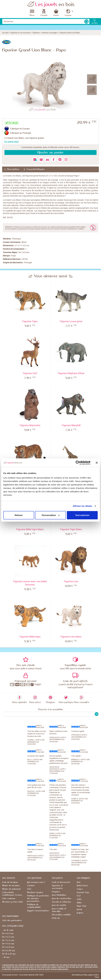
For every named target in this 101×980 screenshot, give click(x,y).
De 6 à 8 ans (8, 947)
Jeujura (80, 913)
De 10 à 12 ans (9, 954)
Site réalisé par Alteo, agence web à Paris (85, 976)
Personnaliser (51, 515)
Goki (79, 899)
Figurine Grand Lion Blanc (70, 33)
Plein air (56, 918)
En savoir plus (12, 141)
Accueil (5, 33)
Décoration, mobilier (62, 915)
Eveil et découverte (61, 882)
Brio (79, 882)
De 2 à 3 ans (8, 937)
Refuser (19, 515)
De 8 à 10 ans (9, 951)
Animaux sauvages (50, 33)
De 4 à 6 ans (8, 944)
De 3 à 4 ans (8, 940)
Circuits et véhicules (61, 902)
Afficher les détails (82, 506)
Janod (79, 909)
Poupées (56, 892)
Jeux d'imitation (59, 895)
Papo (14, 256)
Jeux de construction (62, 899)
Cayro (80, 889)
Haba (79, 903)
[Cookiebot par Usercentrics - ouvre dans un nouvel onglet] (78, 463)
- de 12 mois (8, 930)
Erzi (79, 896)
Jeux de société (59, 905)
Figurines (36, 33)
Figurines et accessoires (20, 33)
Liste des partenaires (12, 920)
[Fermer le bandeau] (97, 463)
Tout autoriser (82, 515)
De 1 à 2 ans (8, 934)
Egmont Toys (83, 892)
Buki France (82, 886)
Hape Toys (82, 906)
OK (97, 714)
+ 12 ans (6, 957)
